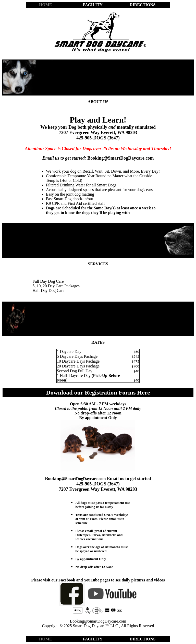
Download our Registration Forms (91, 392)
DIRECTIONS (143, 5)
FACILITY (93, 5)
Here (143, 392)
